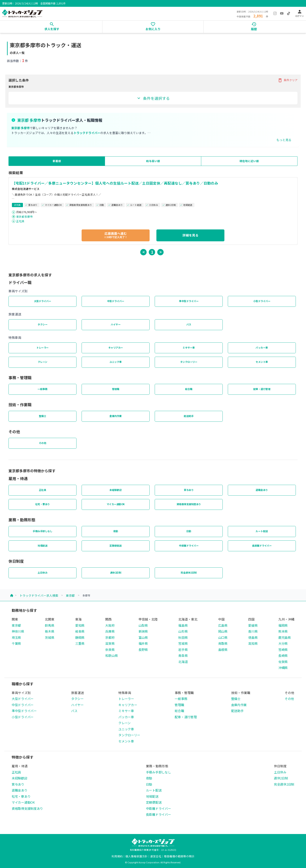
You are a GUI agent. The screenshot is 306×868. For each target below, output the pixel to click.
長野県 (143, 650)
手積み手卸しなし (42, 531)
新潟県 (143, 631)
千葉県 (16, 643)
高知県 (253, 643)
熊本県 (283, 631)
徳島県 (253, 637)
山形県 (183, 631)
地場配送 (42, 546)
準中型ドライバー (189, 301)
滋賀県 (110, 643)
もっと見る (284, 140)
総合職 (189, 389)
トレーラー (42, 348)
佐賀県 (283, 662)
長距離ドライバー (262, 546)
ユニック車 (116, 362)
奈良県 (110, 650)
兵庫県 (110, 631)
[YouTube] (282, 13)
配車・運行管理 (262, 389)
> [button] (161, 252)
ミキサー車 (189, 348)
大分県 (283, 643)
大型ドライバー (43, 301)
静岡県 (80, 637)
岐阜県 (80, 631)
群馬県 (50, 625)
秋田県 (183, 637)
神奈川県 (18, 631)
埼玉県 (16, 637)
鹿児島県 (285, 637)
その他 (43, 443)
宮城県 (183, 643)
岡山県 (223, 631)
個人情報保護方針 (136, 856)
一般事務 (42, 389)
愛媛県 (253, 625)
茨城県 (50, 637)
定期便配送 (116, 546)
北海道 (183, 662)
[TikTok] (289, 13)
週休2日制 (116, 573)
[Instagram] (275, 13)
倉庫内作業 (116, 416)
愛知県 (80, 625)
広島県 (223, 625)
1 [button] (152, 252)
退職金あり (262, 490)
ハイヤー (116, 324)
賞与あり (189, 490)
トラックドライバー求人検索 (39, 595)
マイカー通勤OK (116, 504)
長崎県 (283, 655)
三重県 (80, 643)
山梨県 (143, 625)
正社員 (20, 221)
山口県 (223, 637)
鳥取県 (223, 643)
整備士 (43, 416)
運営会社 (156, 856)
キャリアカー (116, 348)
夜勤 (116, 531)
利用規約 (117, 856)
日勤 (189, 531)
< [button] (144, 252)
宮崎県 (283, 650)
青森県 (183, 655)
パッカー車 (262, 348)
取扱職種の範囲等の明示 (179, 856)
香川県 (253, 631)
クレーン (43, 362)
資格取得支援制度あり (189, 504)
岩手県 (183, 650)
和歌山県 (111, 655)
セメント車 (262, 362)
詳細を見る (191, 235)
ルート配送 (262, 531)
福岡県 (283, 625)
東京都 (70, 595)
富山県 (143, 637)
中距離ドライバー (189, 546)
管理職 (116, 389)
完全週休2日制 (189, 573)
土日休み (42, 573)
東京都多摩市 (24, 217)
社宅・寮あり (43, 504)
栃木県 (50, 631)
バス (189, 324)
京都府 (110, 637)
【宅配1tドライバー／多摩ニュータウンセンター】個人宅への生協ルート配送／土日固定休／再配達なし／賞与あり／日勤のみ (115, 183)
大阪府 (110, 625)
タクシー (42, 324)
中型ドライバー (116, 301)
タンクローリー (189, 362)
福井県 (143, 643)
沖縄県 (283, 668)
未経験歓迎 (116, 490)
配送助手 (189, 416)
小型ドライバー (262, 301)
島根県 (223, 650)
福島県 (183, 625)
